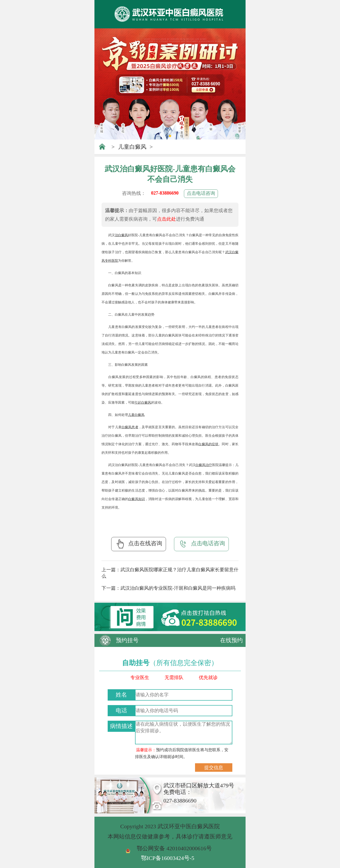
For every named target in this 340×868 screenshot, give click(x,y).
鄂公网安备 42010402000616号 (174, 848)
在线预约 (231, 640)
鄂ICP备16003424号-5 (168, 858)
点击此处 (166, 219)
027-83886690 (165, 193)
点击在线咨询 (139, 544)
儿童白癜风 (132, 147)
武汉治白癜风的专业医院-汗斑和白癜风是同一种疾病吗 (178, 588)
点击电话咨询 (201, 193)
